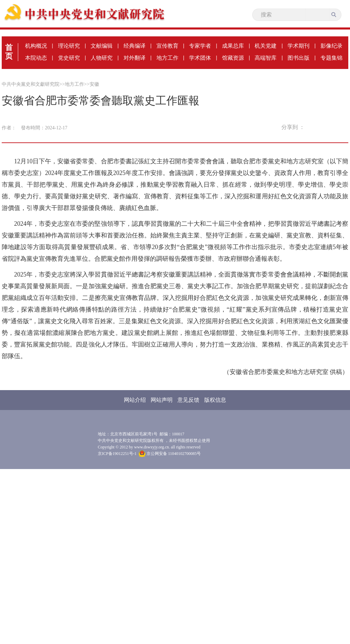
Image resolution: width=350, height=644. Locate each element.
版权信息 (215, 400)
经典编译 (135, 46)
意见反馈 (188, 400)
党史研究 (69, 58)
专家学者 (200, 46)
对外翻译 (135, 58)
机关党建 (266, 46)
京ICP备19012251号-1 (117, 454)
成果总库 (233, 46)
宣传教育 (167, 46)
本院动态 (36, 58)
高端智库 (266, 58)
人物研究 (102, 58)
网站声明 (162, 400)
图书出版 (299, 58)
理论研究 (69, 46)
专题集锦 (331, 58)
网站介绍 (135, 400)
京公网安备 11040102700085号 (170, 454)
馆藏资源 (233, 58)
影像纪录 (331, 46)
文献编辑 (102, 46)
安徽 (94, 84)
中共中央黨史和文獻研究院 (31, 84)
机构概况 (36, 46)
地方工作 (167, 58)
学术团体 (200, 58)
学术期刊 (299, 46)
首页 (9, 52)
